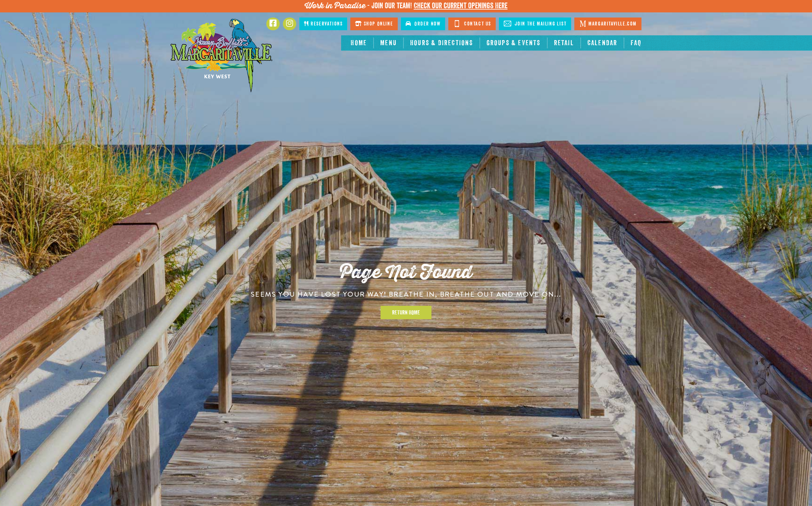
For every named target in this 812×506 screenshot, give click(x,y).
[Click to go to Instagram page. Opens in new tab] (290, 24)
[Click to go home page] (221, 56)
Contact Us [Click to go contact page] (472, 24)
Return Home (406, 313)
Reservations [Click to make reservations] (323, 24)
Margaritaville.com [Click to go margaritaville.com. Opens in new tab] (608, 24)
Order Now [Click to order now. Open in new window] (423, 24)
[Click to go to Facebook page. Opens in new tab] (273, 24)
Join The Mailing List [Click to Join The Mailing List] (535, 24)
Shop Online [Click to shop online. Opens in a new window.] (374, 24)
